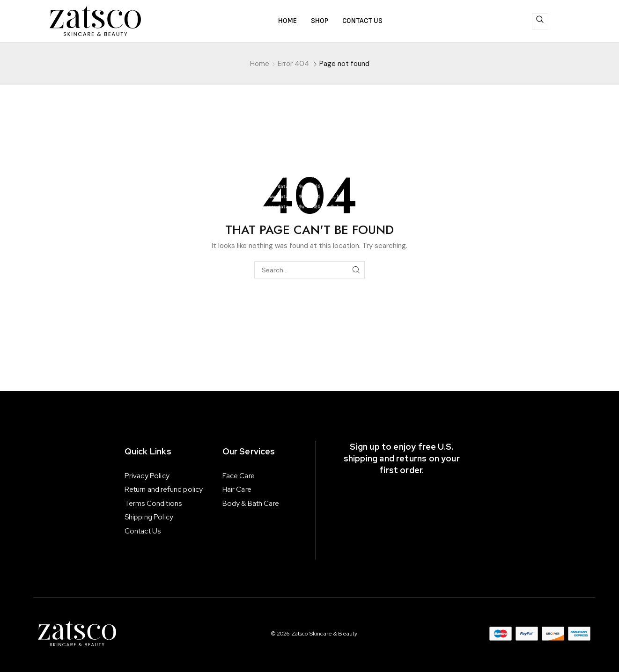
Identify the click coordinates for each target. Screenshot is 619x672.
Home (287, 21)
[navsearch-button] (540, 21)
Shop (320, 21)
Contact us (362, 21)
